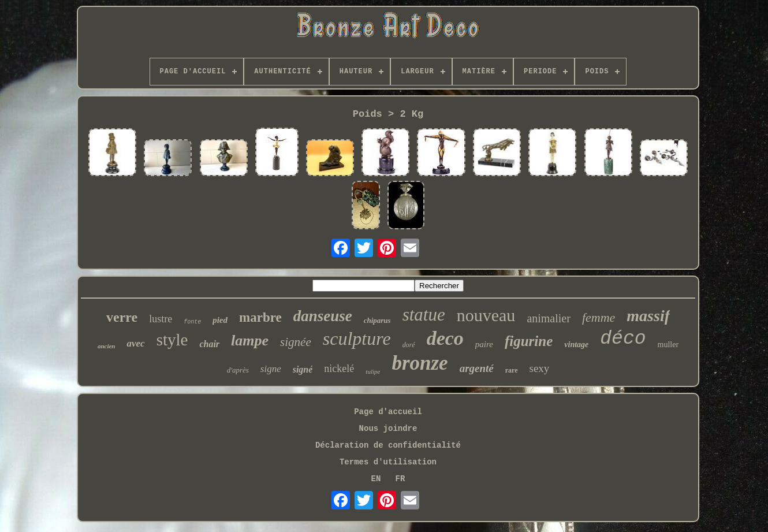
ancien (107, 346)
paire (484, 344)
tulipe (373, 371)
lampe (250, 341)
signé (303, 369)
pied (220, 320)
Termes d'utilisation (388, 462)
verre (122, 317)
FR (400, 479)
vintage (576, 345)
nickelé (339, 369)
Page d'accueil (388, 412)
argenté (477, 368)
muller (668, 345)
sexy (540, 368)
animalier (549, 318)
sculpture (357, 338)
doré (409, 345)
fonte (192, 322)
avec (135, 343)
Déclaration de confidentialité (388, 445)
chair (209, 344)
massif (648, 316)
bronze (420, 363)
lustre (161, 319)
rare (512, 370)
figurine (529, 341)
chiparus (377, 320)
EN (376, 479)
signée (296, 342)
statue (424, 315)
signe (271, 369)
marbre (260, 317)
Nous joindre (388, 429)
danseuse (323, 316)
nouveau (486, 315)
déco (623, 339)
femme (599, 317)
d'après (238, 370)
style (172, 340)
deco (445, 338)
